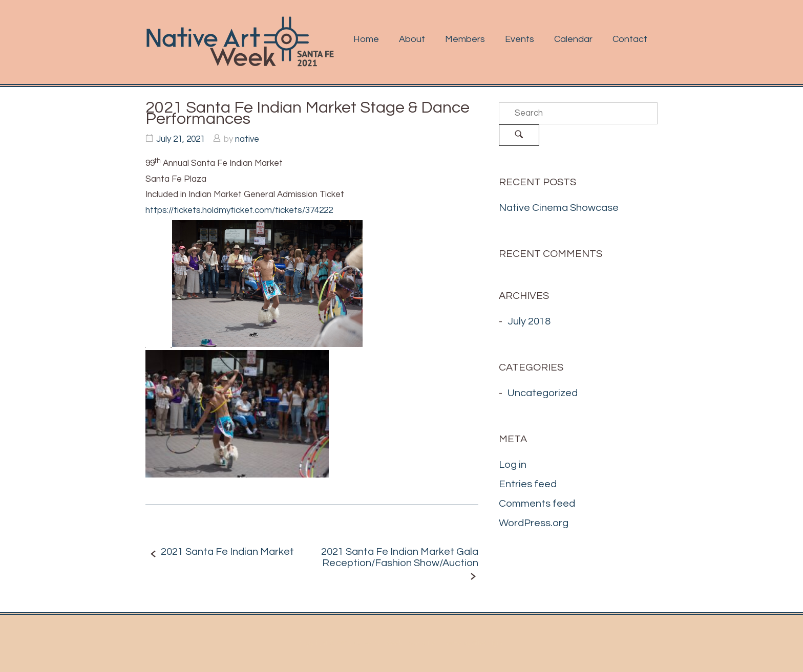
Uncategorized (543, 393)
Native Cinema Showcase (559, 208)
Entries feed (528, 484)
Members (465, 39)
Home (366, 39)
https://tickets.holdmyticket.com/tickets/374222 (239, 210)
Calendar (573, 39)
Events (520, 39)
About (412, 39)
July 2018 (529, 321)
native (247, 139)
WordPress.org (534, 523)
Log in (513, 465)
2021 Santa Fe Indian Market (227, 552)
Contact (630, 39)
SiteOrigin (487, 643)
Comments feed (537, 504)
